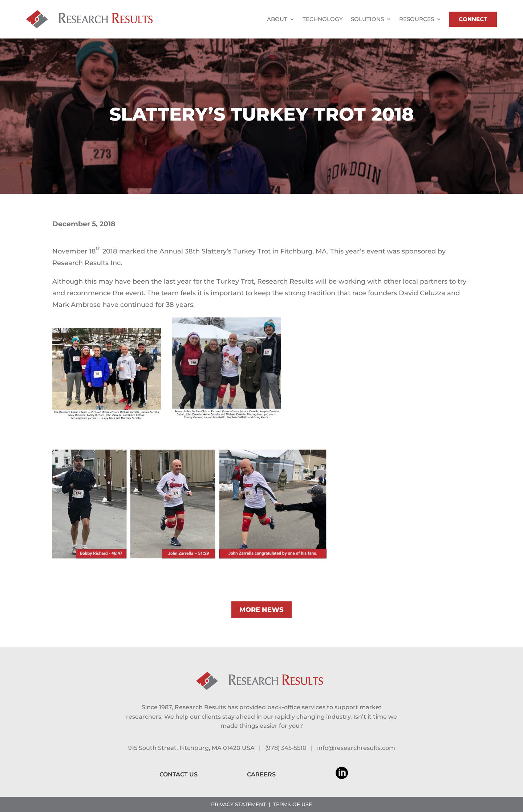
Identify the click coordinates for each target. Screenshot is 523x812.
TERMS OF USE (293, 804)
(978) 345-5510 (286, 748)
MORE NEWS (261, 610)
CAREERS (261, 774)
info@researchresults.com (356, 748)
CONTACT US (179, 774)
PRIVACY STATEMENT (238, 804)
